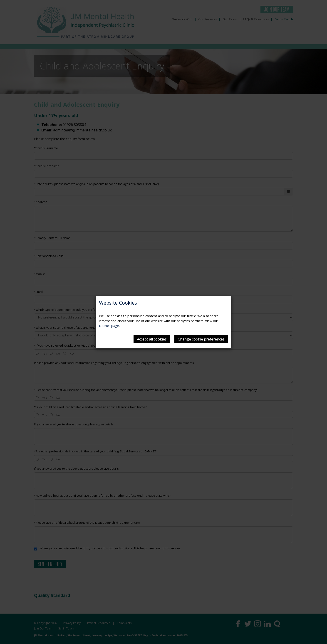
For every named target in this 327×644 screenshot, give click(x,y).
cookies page (109, 326)
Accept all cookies (152, 339)
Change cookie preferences (201, 339)
